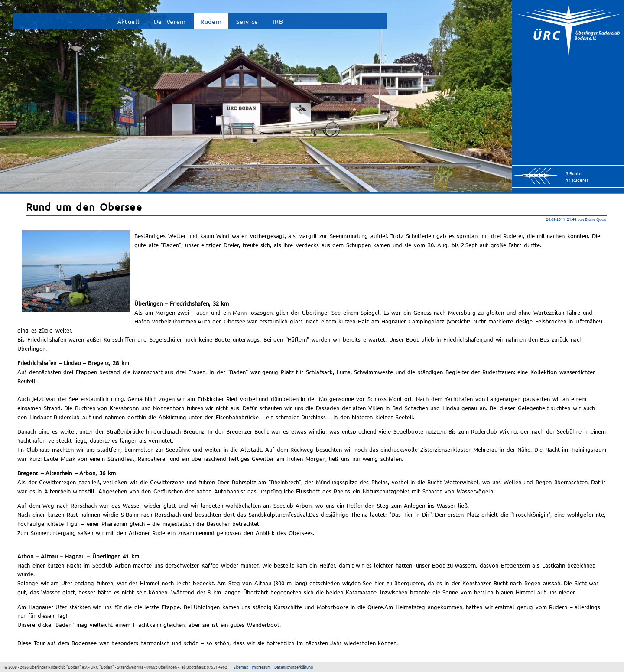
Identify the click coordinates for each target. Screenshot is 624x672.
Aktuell (128, 21)
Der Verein (170, 21)
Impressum (261, 667)
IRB (278, 21)
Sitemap (241, 667)
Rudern (211, 21)
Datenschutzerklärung (294, 667)
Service (247, 21)
